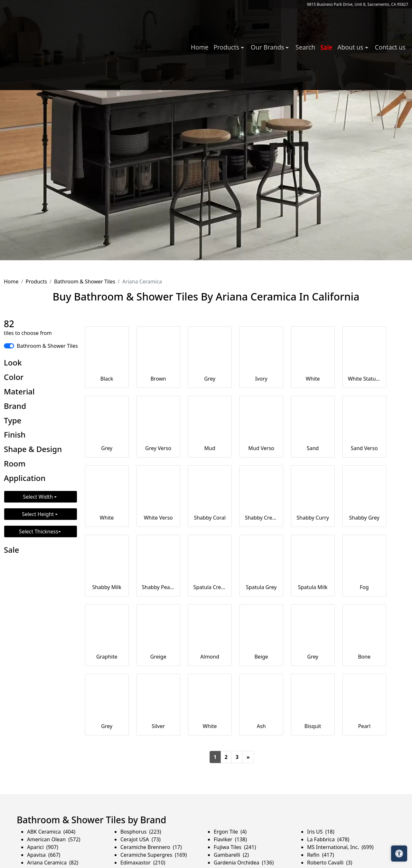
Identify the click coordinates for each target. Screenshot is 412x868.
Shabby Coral (210, 518)
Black (107, 379)
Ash (261, 726)
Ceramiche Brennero (151, 847)
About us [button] (351, 47)
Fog (364, 587)
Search (305, 47)
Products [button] (227, 47)
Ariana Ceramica (53, 863)
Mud (210, 448)
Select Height (38, 514)
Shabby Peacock (158, 587)
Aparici (43, 847)
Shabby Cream (261, 518)
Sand (313, 448)
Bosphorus (141, 832)
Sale (326, 47)
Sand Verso (364, 448)
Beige (261, 657)
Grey (210, 379)
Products (36, 282)
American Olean (54, 839)
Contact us (390, 47)
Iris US (321, 832)
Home (200, 47)
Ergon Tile (230, 832)
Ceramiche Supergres (154, 855)
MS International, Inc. (340, 847)
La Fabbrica (328, 839)
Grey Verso (158, 448)
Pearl (364, 726)
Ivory (261, 379)
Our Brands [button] (268, 47)
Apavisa (44, 855)
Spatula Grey (261, 587)
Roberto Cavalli (330, 863)
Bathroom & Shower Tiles (85, 282)
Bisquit (313, 726)
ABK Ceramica (51, 832)
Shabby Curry (313, 518)
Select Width (38, 497)
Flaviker (230, 839)
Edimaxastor (143, 863)
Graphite (107, 657)
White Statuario (364, 379)
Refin (321, 855)
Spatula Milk (313, 587)
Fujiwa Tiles (235, 847)
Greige (158, 657)
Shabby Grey (364, 518)
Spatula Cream (210, 587)
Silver (158, 726)
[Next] (248, 757)
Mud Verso (261, 448)
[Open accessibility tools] (399, 854)
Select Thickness (39, 531)
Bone (364, 657)
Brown (158, 379)
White (313, 379)
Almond (210, 657)
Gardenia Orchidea (244, 863)
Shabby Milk (107, 587)
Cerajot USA (140, 839)
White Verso (158, 518)
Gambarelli (231, 855)
